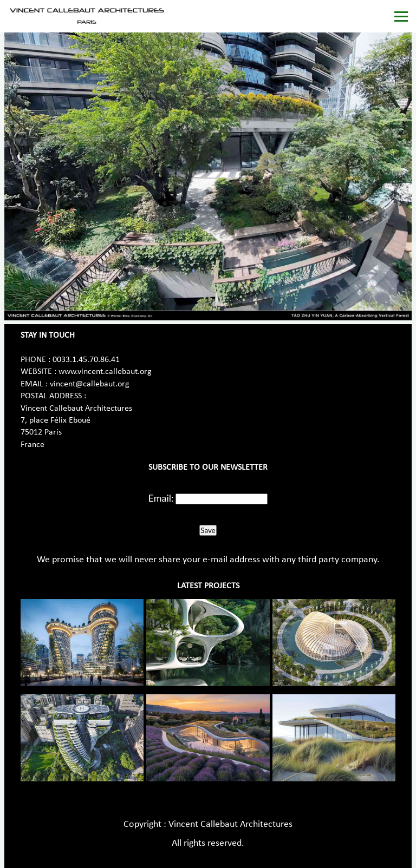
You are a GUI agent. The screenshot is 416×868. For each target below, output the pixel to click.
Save (208, 530)
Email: (161, 498)
